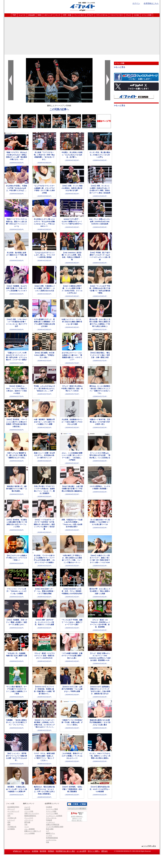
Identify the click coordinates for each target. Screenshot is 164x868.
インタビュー (50, 822)
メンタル (49, 835)
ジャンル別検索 (29, 833)
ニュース (22, 15)
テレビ (129, 15)
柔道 (9, 822)
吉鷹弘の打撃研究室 (53, 824)
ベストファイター (117, 15)
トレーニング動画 (52, 813)
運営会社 (104, 851)
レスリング (11, 820)
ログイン (136, 3)
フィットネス (79, 15)
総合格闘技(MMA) (13, 807)
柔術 (9, 824)
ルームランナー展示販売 (77, 808)
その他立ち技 (12, 818)
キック (58, 15)
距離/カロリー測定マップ (33, 831)
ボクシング (48, 15)
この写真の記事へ (59, 109)
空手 (9, 816)
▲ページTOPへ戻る (149, 846)
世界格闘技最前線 (52, 838)
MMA (40, 15)
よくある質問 (81, 851)
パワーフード (29, 820)
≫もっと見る (120, 67)
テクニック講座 (51, 811)
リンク (27, 827)
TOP (14, 15)
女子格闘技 (11, 829)
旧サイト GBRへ (94, 851)
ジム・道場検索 (29, 829)
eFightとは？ (18, 851)
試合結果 (32, 15)
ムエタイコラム (51, 840)
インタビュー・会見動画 (54, 816)
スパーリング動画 (52, 809)
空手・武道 (67, 15)
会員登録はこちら (151, 3)
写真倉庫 (49, 820)
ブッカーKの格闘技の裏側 (55, 827)
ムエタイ (10, 813)
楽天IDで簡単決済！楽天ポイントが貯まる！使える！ (77, 816)
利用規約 (51, 851)
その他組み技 (12, 827)
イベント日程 (147, 15)
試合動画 (49, 807)
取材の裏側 (50, 829)
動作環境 (43, 851)
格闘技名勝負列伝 (30, 816)
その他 (136, 15)
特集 (48, 842)
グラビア (90, 15)
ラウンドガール (102, 15)
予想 (26, 824)
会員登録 (35, 851)
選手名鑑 (27, 822)
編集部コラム (50, 833)
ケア (48, 831)
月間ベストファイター (32, 813)
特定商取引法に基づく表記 (65, 851)
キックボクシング (13, 811)
